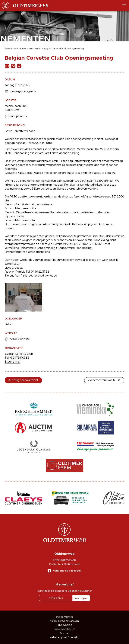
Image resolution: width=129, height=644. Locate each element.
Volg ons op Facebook (67, 571)
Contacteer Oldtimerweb (64, 564)
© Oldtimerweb (65, 617)
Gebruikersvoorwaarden (65, 621)
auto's (9, 324)
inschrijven (81, 598)
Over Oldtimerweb (64, 560)
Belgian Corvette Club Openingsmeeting (64, 49)
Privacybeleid (64, 625)
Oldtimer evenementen (29, 49)
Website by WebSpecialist (64, 637)
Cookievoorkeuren (64, 629)
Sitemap (65, 633)
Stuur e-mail (13, 362)
